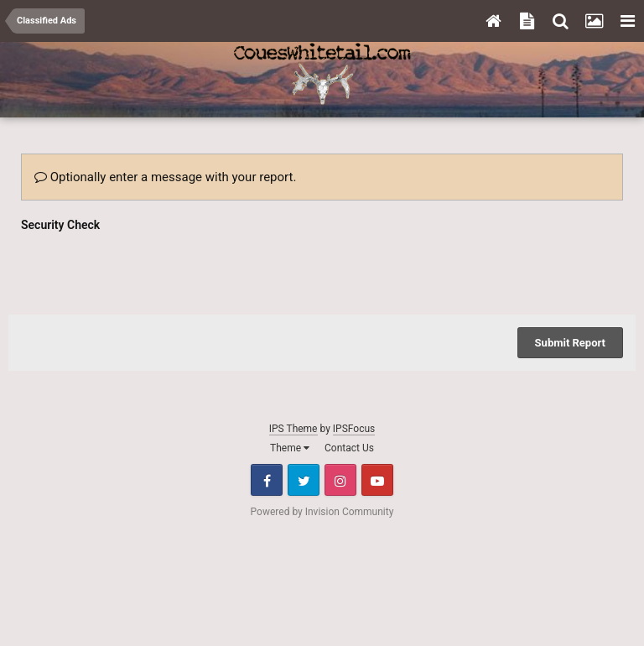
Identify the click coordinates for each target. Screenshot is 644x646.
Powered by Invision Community (322, 512)
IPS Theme (293, 429)
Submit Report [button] (570, 343)
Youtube (377, 480)
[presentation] (148, 269)
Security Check (60, 225)
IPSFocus (354, 429)
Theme (290, 448)
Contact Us (349, 448)
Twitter (304, 480)
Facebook (267, 480)
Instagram (340, 480)
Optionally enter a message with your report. (165, 177)
